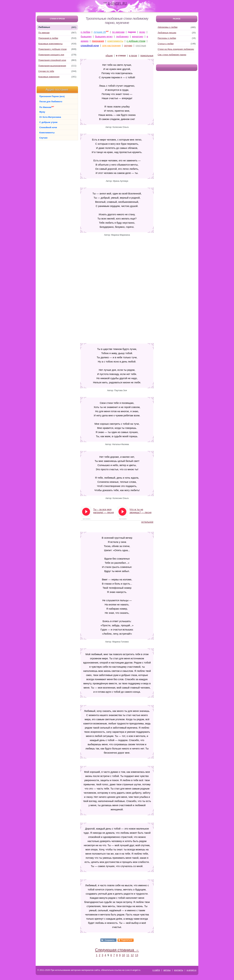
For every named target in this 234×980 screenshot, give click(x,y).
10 (123, 955)
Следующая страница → (117, 950)
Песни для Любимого (51, 102)
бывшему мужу (104, 36)
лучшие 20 (100, 32)
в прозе (133, 56)
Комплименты (47, 133)
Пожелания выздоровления (52, 66)
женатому (138, 36)
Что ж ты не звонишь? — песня (140, 511)
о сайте (156, 970)
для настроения (111, 45)
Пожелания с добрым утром (52, 49)
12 (132, 955)
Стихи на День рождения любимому (176, 49)
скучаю (128, 45)
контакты (178, 970)
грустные (141, 45)
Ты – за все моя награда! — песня (103, 511)
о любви (85, 32)
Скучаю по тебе (46, 71)
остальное (147, 522)
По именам (44, 33)
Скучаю (43, 138)
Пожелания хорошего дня (51, 55)
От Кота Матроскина (50, 117)
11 (128, 955)
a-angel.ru (191, 970)
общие (109, 56)
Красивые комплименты (50, 44)
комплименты (115, 41)
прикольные (147, 56)
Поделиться (126, 940)
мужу (142, 32)
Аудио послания (57, 90)
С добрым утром (48, 122)
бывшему (86, 36)
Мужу (42, 112)
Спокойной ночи (48, 127)
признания (98, 41)
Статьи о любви (166, 44)
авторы (167, 970)
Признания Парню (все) (52, 96)
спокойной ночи (90, 45)
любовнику (122, 36)
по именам (118, 32)
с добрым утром (136, 41)
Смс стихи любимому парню (172, 55)
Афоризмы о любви (168, 27)
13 (137, 955)
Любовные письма (167, 33)
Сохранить (110, 940)
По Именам (47, 107)
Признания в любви (48, 38)
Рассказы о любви (167, 38)
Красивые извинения (49, 77)
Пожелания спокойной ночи (52, 60)
